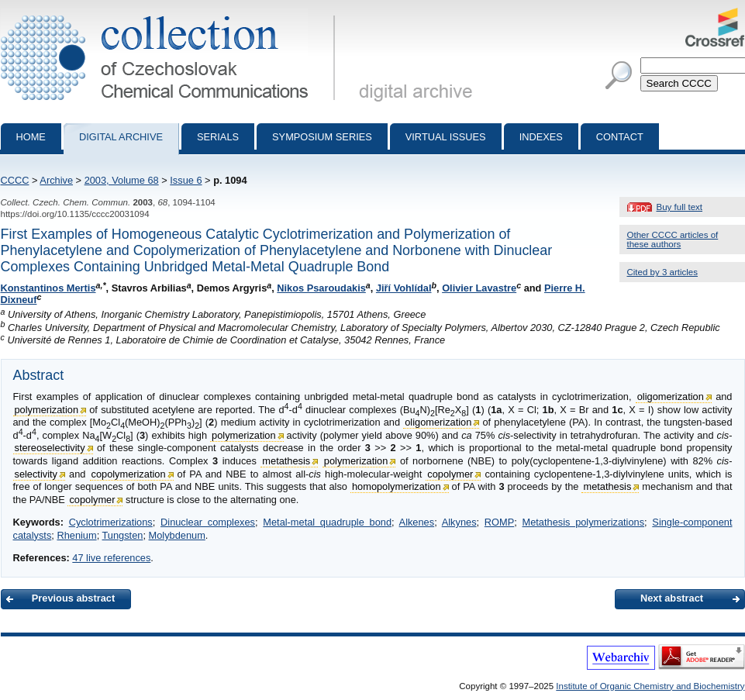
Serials (218, 137)
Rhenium (76, 535)
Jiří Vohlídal (404, 288)
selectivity (36, 474)
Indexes (541, 137)
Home (31, 137)
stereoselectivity (50, 448)
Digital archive (121, 137)
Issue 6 (186, 180)
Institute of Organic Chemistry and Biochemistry (650, 686)
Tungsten (123, 535)
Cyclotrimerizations (111, 522)
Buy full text (680, 207)
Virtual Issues (446, 137)
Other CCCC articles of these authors (673, 240)
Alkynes (459, 522)
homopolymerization (397, 486)
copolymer (450, 474)
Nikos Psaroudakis (321, 288)
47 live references (111, 558)
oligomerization (671, 397)
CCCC (15, 180)
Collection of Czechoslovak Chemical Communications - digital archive (171, 14)
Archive (56, 180)
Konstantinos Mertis (48, 288)
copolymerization (129, 474)
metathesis (286, 461)
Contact (620, 137)
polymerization (47, 410)
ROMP (499, 522)
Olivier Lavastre (479, 288)
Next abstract (672, 598)
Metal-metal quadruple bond (327, 522)
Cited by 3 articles (663, 272)
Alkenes (417, 522)
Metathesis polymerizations (584, 522)
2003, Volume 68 (122, 180)
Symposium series (322, 137)
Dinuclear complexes (208, 522)
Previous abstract (73, 598)
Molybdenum (177, 535)
